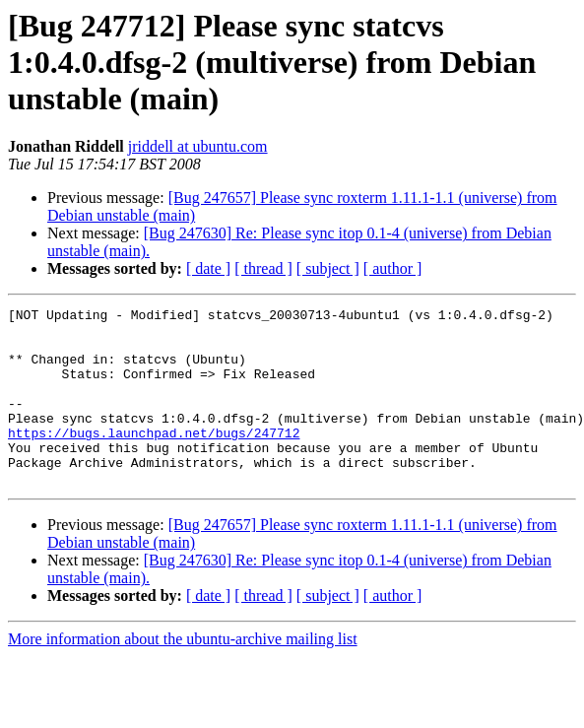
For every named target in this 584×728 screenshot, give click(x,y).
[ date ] (208, 268)
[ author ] (393, 268)
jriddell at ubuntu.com (198, 146)
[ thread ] (263, 268)
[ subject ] (328, 268)
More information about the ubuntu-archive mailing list (183, 674)
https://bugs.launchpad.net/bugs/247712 (154, 459)
